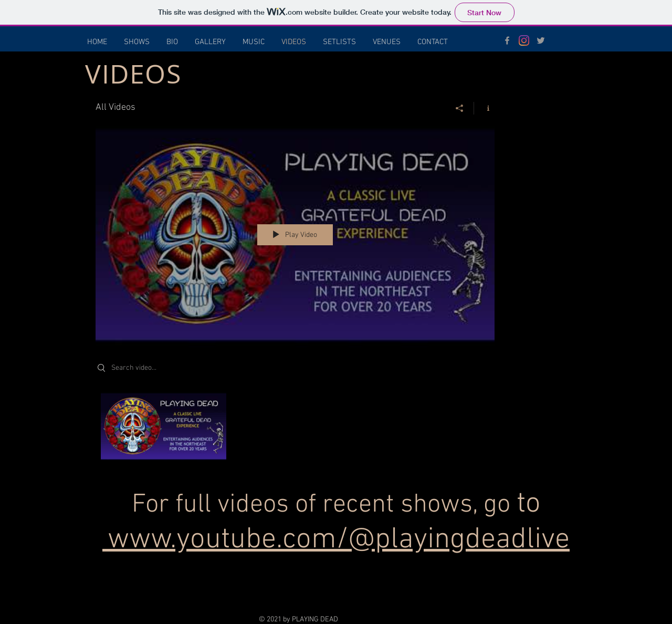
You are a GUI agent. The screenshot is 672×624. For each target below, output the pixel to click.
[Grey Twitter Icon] (541, 40)
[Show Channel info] (484, 108)
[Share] (460, 108)
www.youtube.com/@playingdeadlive (339, 540)
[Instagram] (524, 40)
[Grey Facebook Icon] (507, 40)
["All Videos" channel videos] (295, 429)
